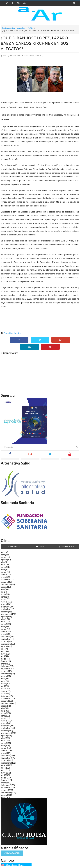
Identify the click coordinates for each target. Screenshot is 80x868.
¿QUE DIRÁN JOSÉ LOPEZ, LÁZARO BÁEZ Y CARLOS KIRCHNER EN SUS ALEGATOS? (35, 43)
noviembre (6, 579)
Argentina (21, 28)
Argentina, (29, 56)
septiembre (6, 584)
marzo (3, 557)
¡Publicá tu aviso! (12, 853)
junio (3, 552)
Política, (39, 56)
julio (3, 562)
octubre (4, 582)
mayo (3, 567)
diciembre (5, 607)
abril (3, 555)
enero (3, 577)
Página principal (9, 28)
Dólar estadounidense (14, 865)
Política (31, 28)
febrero (4, 574)
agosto (4, 560)
